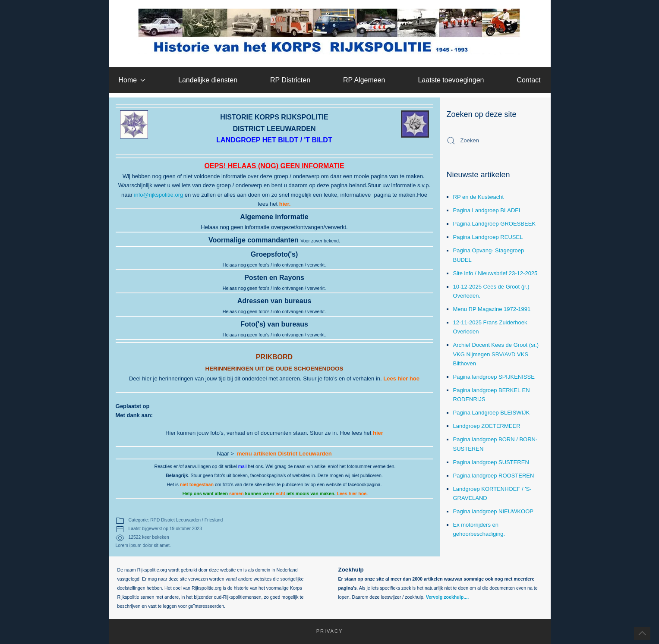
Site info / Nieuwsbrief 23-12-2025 (495, 273)
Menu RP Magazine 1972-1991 (492, 309)
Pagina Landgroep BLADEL (488, 210)
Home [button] (132, 80)
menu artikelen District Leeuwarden (284, 454)
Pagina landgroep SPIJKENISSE (494, 377)
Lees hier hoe (401, 379)
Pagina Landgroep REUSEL (488, 237)
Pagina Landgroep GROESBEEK (495, 224)
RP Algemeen (364, 80)
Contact (528, 80)
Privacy (325, 631)
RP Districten (290, 80)
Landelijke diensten (208, 80)
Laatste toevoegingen (451, 80)
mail (243, 466)
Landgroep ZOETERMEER (487, 426)
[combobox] (495, 141)
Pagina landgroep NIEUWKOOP (493, 511)
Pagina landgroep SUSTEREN (491, 462)
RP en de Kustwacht (479, 197)
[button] (642, 633)
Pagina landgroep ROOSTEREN (494, 476)
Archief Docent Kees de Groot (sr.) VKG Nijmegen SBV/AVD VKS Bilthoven (496, 354)
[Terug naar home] (329, 31)
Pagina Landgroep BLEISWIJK (492, 413)
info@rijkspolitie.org (159, 195)
